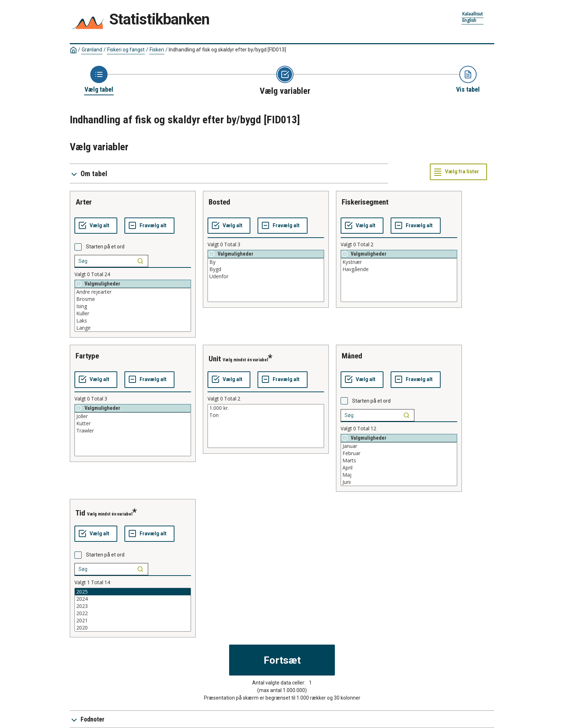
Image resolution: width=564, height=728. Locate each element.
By (266, 262)
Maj (399, 475)
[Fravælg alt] (149, 226)
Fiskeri (157, 50)
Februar (399, 453)
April (399, 468)
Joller (133, 416)
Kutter (133, 423)
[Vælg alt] (96, 226)
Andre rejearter (133, 292)
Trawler (133, 431)
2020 (133, 628)
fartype (87, 356)
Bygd (266, 269)
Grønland (92, 50)
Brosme (133, 299)
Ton (266, 415)
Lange (133, 328)
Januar (399, 446)
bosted (219, 202)
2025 (133, 592)
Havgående (399, 269)
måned (352, 356)
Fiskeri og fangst (126, 50)
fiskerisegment (365, 202)
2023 (133, 606)
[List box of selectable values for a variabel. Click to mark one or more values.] (133, 310)
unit (215, 359)
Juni (399, 482)
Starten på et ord (105, 247)
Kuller (133, 313)
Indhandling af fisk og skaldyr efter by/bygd (227, 50)
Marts (399, 461)
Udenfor (266, 276)
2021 (133, 621)
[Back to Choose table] (99, 80)
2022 (133, 613)
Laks (133, 321)
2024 (133, 599)
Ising (133, 306)
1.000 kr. (266, 408)
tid (80, 513)
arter (84, 202)
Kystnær (399, 262)
